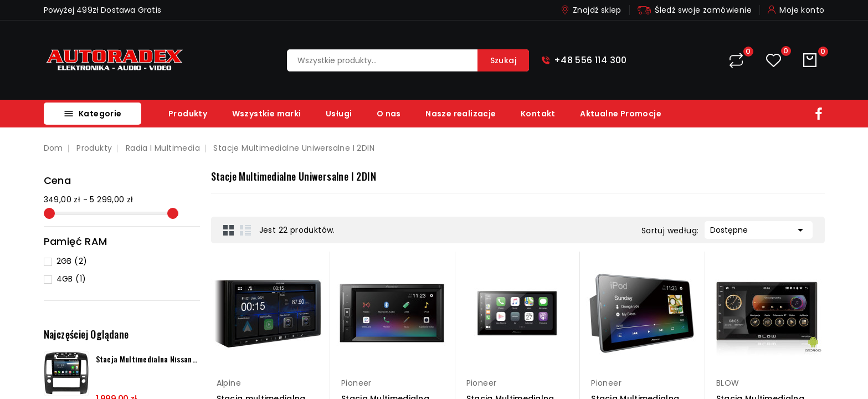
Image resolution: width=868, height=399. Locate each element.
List (245, 230)
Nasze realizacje (461, 114)
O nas (389, 114)
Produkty (188, 114)
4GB (71, 279)
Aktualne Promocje (621, 114)
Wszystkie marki (267, 114)
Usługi (339, 114)
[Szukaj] (408, 60)
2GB (72, 261)
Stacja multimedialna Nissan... (147, 359)
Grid (229, 230)
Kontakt (538, 114)
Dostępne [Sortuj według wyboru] (759, 229)
